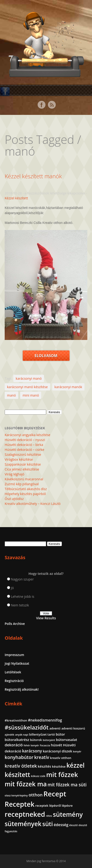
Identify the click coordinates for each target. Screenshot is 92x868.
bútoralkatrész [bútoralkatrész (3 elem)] (17, 740)
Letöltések (13, 672)
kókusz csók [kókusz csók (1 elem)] (38, 776)
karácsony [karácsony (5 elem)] (32, 751)
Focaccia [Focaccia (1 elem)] (45, 745)
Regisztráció (14, 681)
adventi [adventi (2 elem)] (55, 728)
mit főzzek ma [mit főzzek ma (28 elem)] (26, 784)
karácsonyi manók (68, 387)
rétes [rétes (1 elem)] (49, 816)
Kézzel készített (16, 198)
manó (11, 395)
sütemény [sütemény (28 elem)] (68, 814)
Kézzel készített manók (33, 176)
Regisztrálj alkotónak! (22, 689)
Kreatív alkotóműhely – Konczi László (33, 504)
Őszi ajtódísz (14, 499)
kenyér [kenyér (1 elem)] (77, 751)
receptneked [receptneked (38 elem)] (25, 814)
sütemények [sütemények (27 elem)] (23, 824)
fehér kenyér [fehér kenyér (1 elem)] (31, 745)
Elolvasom (46, 356)
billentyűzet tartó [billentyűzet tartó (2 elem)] (42, 734)
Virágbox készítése (19, 459)
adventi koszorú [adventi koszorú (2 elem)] (73, 728)
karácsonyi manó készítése (27, 387)
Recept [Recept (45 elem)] (55, 794)
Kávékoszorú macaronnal (24, 479)
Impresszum (14, 655)
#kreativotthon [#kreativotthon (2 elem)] (16, 720)
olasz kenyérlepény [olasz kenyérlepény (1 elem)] (16, 795)
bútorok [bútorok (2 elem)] (36, 740)
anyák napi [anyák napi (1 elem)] (22, 735)
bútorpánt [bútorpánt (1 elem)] (49, 740)
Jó (12, 588)
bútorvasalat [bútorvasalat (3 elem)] (67, 740)
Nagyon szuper (22, 579)
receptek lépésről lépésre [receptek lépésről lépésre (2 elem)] (54, 806)
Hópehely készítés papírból (25, 494)
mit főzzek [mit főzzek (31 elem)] (62, 775)
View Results (46, 618)
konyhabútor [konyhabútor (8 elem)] (19, 757)
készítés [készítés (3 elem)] (44, 766)
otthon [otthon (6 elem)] (36, 795)
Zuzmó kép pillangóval (22, 484)
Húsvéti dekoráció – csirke (24, 450)
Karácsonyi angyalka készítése (28, 435)
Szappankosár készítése (23, 464)
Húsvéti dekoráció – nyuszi (25, 440)
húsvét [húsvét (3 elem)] (56, 745)
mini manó (31, 395)
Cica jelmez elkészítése (22, 469)
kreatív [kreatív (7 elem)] (42, 757)
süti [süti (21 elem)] (48, 824)
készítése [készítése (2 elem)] (59, 766)
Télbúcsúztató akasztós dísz (26, 489)
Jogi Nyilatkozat (17, 663)
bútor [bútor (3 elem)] (60, 734)
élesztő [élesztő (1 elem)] (73, 825)
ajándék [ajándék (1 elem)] (9, 735)
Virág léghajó (15, 474)
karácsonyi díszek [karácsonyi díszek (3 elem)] (57, 751)
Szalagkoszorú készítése (23, 454)
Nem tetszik (20, 605)
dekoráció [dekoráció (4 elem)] (14, 745)
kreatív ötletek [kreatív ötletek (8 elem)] (21, 766)
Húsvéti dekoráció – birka (24, 445)
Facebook (41, 105)
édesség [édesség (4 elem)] (61, 825)
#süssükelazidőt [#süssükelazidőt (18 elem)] (27, 727)
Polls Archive (15, 624)
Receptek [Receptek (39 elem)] (20, 804)
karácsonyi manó (29, 378)
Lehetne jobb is (23, 596)
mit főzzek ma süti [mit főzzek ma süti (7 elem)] (67, 785)
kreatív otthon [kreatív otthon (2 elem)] (61, 758)
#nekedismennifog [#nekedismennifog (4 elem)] (45, 720)
